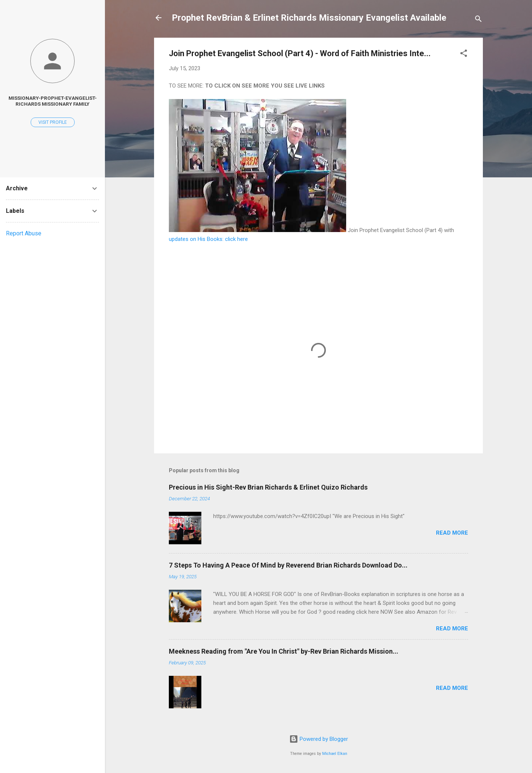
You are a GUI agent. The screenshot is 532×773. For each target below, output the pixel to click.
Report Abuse (24, 233)
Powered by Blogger (319, 739)
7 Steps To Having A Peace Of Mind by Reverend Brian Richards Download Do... (288, 565)
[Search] (478, 20)
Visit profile (53, 122)
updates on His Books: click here (208, 239)
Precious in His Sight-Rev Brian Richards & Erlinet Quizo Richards (268, 487)
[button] (464, 55)
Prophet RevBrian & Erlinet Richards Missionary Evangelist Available (309, 18)
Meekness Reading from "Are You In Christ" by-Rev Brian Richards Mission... (284, 651)
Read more (452, 533)
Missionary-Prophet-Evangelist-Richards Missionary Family (53, 101)
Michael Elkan (335, 754)
